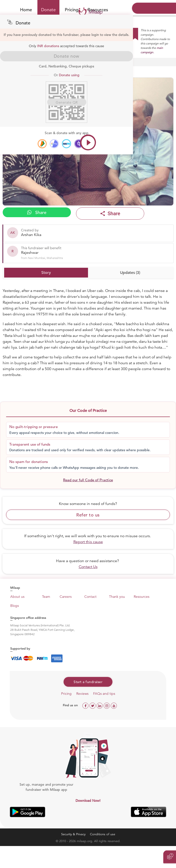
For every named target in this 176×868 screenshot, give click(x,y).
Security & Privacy (73, 834)
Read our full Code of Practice (88, 480)
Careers (66, 597)
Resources (142, 597)
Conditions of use (103, 834)
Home (26, 10)
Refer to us (88, 515)
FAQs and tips (104, 694)
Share (37, 212)
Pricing (72, 10)
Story (46, 273)
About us (17, 597)
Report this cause (88, 542)
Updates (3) (130, 273)
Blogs (15, 606)
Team (46, 597)
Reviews (82, 694)
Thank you (117, 597)
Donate (48, 10)
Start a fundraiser (88, 682)
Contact (90, 597)
